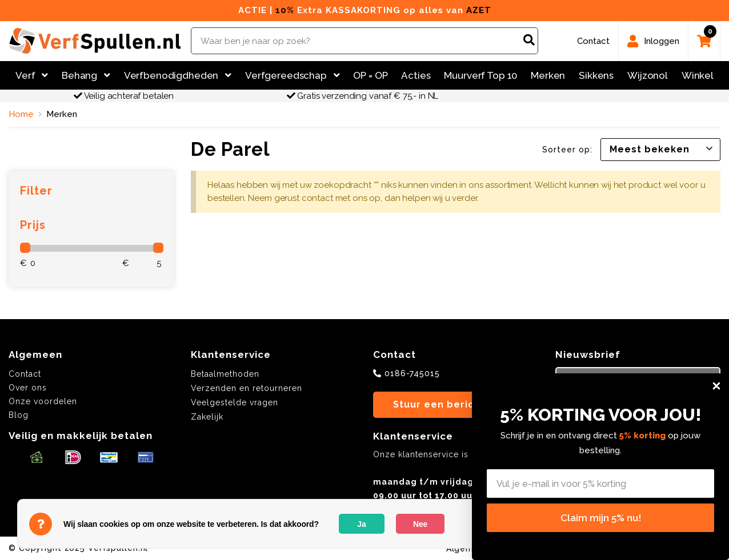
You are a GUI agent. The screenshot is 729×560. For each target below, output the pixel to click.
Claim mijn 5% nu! (601, 518)
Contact (25, 374)
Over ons (28, 388)
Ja (361, 524)
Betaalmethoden (225, 374)
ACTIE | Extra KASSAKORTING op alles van (365, 10)
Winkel (698, 75)
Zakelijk (207, 417)
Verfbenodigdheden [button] (178, 75)
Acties (416, 75)
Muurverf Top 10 (480, 75)
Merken (548, 75)
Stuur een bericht (439, 404)
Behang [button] (86, 75)
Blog (19, 415)
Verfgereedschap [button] (293, 75)
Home (21, 114)
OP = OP (370, 75)
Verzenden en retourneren (247, 388)
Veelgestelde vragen (235, 402)
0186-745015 (412, 373)
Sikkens (596, 75)
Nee (420, 524)
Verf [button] (32, 75)
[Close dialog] (716, 386)
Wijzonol (648, 75)
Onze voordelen (43, 401)
